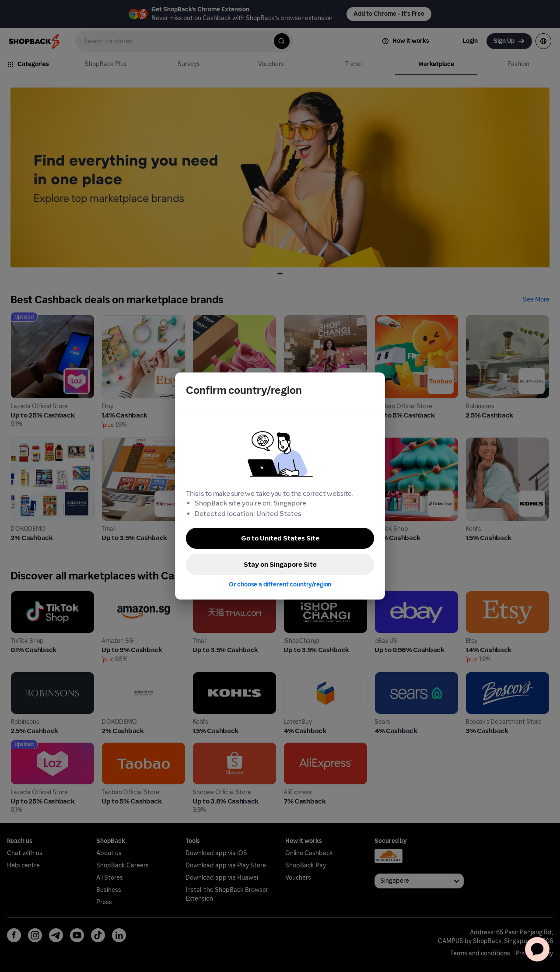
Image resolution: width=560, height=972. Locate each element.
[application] (537, 949)
